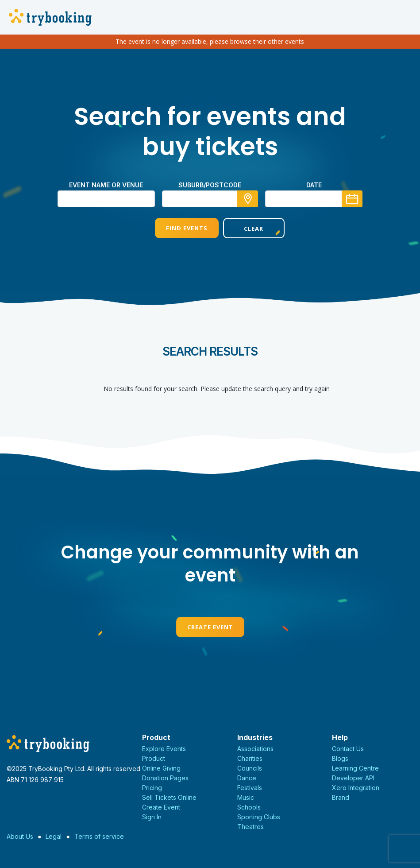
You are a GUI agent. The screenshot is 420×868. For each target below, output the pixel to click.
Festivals (250, 788)
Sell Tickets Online (169, 797)
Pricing (152, 788)
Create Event (210, 627)
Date (314, 185)
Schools (249, 807)
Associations (255, 749)
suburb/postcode (210, 185)
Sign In (152, 817)
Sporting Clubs (259, 817)
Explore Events (164, 749)
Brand (341, 797)
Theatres (250, 827)
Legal (54, 836)
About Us (20, 836)
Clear (244, 229)
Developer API (353, 778)
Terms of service (99, 836)
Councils (250, 768)
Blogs (340, 758)
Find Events (176, 228)
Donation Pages (165, 778)
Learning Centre (355, 768)
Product (154, 758)
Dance (247, 778)
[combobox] (210, 199)
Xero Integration (356, 788)
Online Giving (161, 768)
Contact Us (348, 749)
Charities (250, 758)
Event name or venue (106, 185)
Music (246, 797)
